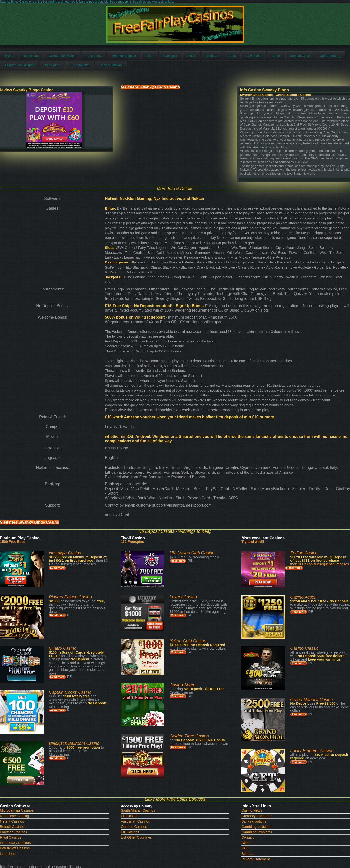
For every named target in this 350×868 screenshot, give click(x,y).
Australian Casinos (138, 770)
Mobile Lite (42, 60)
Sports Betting (26, 70)
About (242, 792)
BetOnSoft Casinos (24, 797)
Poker (202, 60)
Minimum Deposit (135, 60)
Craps (242, 60)
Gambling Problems (252, 781)
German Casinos (136, 776)
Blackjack (181, 60)
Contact (243, 786)
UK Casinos (133, 781)
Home (20, 60)
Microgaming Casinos (26, 759)
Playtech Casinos (23, 781)
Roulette (222, 60)
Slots (161, 60)
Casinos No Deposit (73, 60)
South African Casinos (140, 759)
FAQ (241, 797)
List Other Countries (138, 786)
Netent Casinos (22, 770)
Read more (64, 532)
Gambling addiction (252, 776)
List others (18, 802)
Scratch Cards (311, 60)
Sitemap (244, 802)
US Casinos (133, 765)
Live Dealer (264, 60)
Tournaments (121, 70)
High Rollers (93, 70)
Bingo (287, 60)
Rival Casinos (21, 786)
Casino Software (152, 70)
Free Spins (105, 60)
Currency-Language (252, 765)
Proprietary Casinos (25, 792)
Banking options (249, 770)
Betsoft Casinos (22, 776)
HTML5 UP (206, 841)
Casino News (247, 759)
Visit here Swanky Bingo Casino (167, 90)
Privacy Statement (251, 808)
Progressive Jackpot (60, 70)
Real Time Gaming (24, 765)
